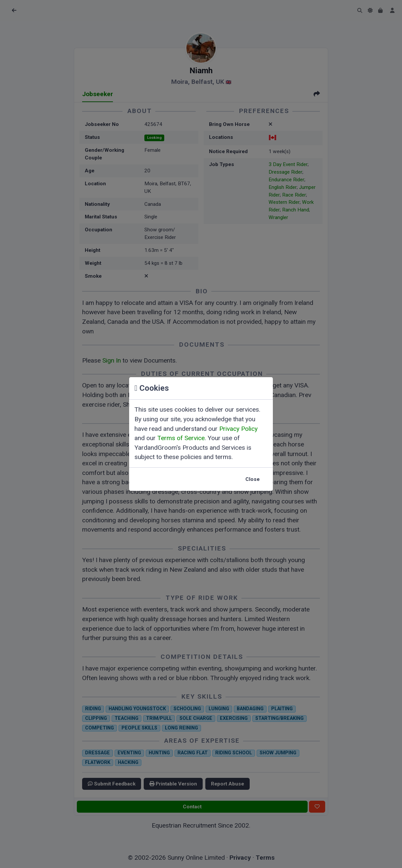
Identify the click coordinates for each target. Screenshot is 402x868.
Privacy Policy (238, 429)
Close (252, 479)
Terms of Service (181, 438)
